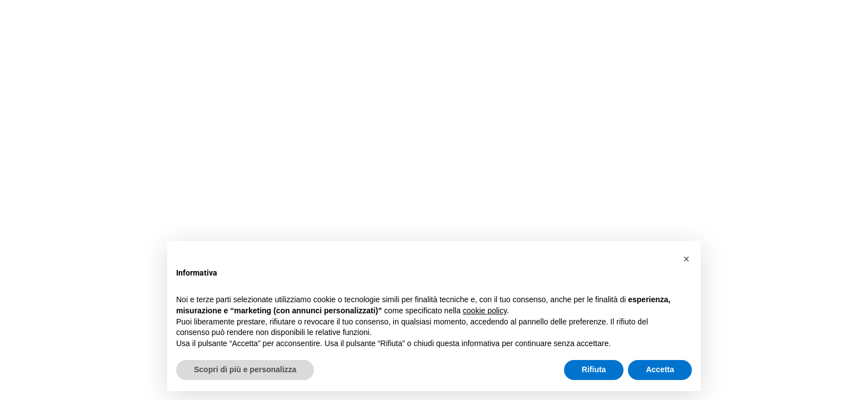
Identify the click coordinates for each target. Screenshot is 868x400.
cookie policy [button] (485, 311)
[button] (686, 259)
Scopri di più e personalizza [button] (245, 369)
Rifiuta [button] (594, 369)
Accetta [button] (660, 369)
